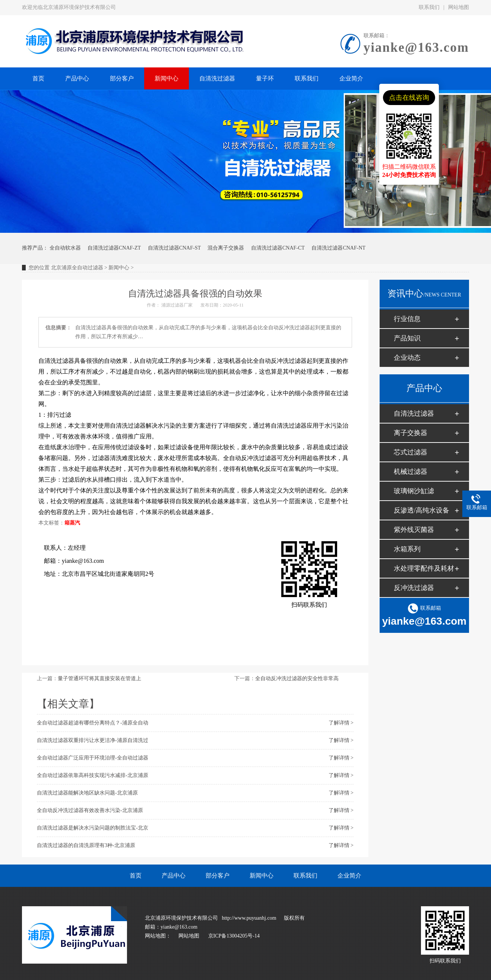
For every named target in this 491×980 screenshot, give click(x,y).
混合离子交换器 (226, 248)
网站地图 (459, 7)
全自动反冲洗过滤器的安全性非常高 (297, 678)
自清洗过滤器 (414, 413)
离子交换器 (411, 433)
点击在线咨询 (409, 98)
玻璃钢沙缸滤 (414, 491)
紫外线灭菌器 (414, 530)
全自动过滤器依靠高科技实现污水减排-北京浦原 (93, 775)
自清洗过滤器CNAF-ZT (114, 248)
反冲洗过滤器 (414, 588)
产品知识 (407, 338)
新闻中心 (119, 268)
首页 (136, 876)
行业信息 (407, 319)
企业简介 (349, 876)
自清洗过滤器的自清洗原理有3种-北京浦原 (86, 845)
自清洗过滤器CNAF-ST (174, 248)
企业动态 (407, 358)
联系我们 (429, 7)
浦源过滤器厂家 (177, 305)
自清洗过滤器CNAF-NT (338, 248)
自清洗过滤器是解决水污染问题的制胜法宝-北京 (93, 828)
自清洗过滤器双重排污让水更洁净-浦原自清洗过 (93, 740)
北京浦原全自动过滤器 (77, 268)
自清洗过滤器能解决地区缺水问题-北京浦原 (87, 793)
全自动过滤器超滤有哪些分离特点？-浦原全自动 (93, 723)
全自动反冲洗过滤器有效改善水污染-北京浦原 (90, 810)
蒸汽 (75, 523)
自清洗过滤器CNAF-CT (278, 248)
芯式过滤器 (411, 452)
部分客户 (218, 876)
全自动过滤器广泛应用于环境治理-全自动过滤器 (93, 758)
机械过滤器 (411, 472)
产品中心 (174, 876)
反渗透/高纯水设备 (422, 510)
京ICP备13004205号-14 (234, 936)
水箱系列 (407, 549)
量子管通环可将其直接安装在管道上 (99, 678)
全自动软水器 (65, 248)
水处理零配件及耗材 (424, 568)
